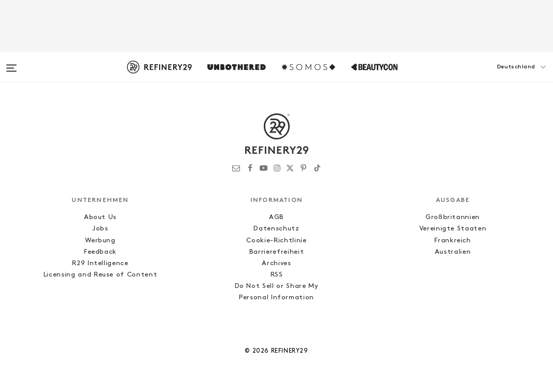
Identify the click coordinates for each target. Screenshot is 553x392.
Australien (453, 252)
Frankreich (453, 241)
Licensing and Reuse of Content (101, 275)
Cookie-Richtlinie (276, 241)
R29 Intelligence (100, 263)
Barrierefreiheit (276, 252)
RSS (277, 275)
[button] (501, 77)
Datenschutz (276, 229)
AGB (276, 217)
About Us (100, 217)
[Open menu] (11, 63)
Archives (276, 263)
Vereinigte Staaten (453, 229)
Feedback (100, 252)
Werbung (100, 241)
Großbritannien (453, 217)
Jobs (100, 229)
